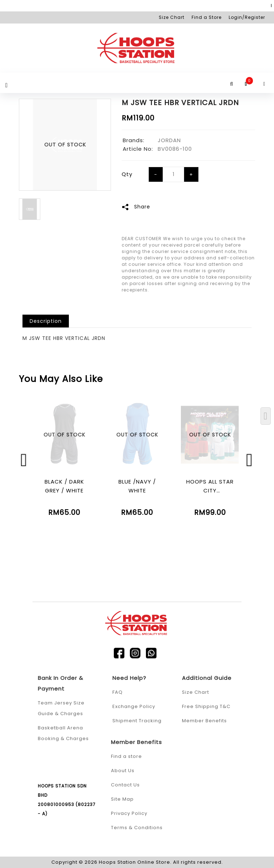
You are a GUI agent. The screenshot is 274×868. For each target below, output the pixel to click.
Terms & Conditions (137, 828)
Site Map (122, 799)
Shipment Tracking (137, 721)
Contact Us (125, 785)
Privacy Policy (129, 813)
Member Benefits (204, 721)
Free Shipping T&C (206, 706)
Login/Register (247, 17)
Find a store (126, 756)
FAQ (118, 692)
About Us (123, 771)
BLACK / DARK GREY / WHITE (64, 486)
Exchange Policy (134, 706)
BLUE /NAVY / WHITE (137, 486)
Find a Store (207, 17)
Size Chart (172, 17)
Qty (127, 174)
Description (46, 321)
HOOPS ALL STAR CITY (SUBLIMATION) (210, 486)
